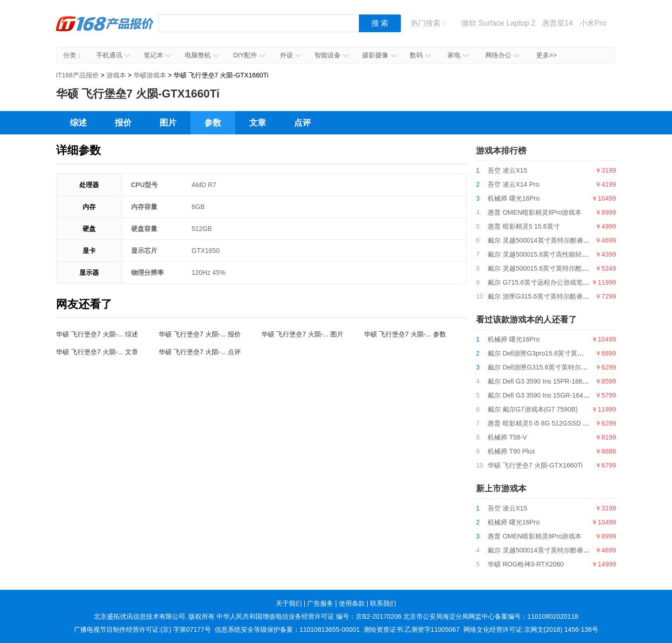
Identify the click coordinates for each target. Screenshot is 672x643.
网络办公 (502, 55)
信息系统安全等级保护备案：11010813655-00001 (287, 629)
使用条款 (352, 603)
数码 (420, 55)
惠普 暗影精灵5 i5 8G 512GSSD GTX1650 (549, 423)
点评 (302, 123)
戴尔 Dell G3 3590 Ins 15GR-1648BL (541, 395)
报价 (123, 123)
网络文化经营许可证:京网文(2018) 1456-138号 (531, 629)
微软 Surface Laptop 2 (498, 23)
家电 (458, 55)
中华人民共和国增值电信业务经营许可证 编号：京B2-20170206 (309, 616)
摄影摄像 (379, 55)
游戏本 (116, 75)
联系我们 (383, 603)
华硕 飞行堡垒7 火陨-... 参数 (405, 334)
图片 (168, 123)
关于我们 (289, 603)
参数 (213, 123)
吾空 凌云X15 (507, 170)
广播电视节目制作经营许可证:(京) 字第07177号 (142, 629)
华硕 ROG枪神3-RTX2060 (526, 564)
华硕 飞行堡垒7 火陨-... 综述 (97, 334)
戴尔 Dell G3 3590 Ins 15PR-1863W (540, 381)
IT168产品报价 (105, 30)
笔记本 (157, 55)
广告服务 (320, 603)
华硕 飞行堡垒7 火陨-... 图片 (302, 334)
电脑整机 (202, 55)
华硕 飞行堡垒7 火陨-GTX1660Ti (535, 465)
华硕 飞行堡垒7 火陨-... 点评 (200, 352)
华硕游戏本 (150, 75)
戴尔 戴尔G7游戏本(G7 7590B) (533, 409)
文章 (258, 123)
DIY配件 (249, 55)
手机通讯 (113, 55)
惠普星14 (558, 23)
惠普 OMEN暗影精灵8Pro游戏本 (535, 212)
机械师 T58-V (507, 437)
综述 (78, 123)
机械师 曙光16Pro (514, 198)
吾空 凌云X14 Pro (513, 184)
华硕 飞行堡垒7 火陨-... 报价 (200, 334)
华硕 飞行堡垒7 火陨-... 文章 (97, 352)
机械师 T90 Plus (511, 451)
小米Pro (593, 23)
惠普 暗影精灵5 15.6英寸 (524, 226)
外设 (290, 55)
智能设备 (332, 55)
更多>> (546, 55)
